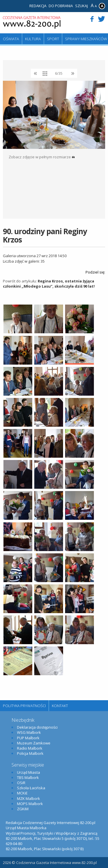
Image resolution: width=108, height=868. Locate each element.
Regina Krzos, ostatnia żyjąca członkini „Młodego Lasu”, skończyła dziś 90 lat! (49, 284)
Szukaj (82, 6)
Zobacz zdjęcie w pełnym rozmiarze (42, 157)
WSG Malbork (29, 732)
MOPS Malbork (30, 804)
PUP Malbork (28, 738)
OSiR (21, 783)
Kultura (33, 39)
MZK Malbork (29, 798)
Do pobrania (61, 6)
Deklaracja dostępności (37, 727)
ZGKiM (23, 809)
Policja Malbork (30, 753)
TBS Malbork (28, 777)
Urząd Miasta (29, 772)
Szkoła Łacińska (31, 788)
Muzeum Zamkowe (34, 743)
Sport (53, 39)
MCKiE (22, 793)
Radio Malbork (30, 748)
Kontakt (60, 706)
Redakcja (38, 6)
